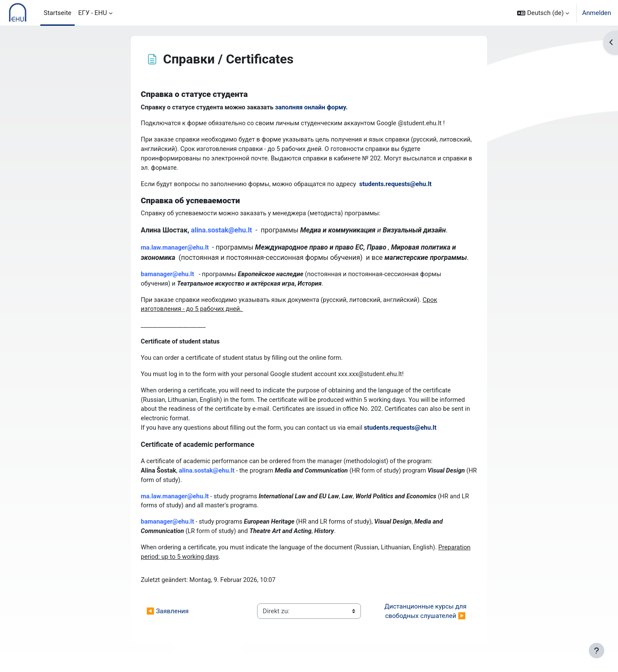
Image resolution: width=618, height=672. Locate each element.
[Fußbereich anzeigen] (597, 651)
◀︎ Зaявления (167, 620)
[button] (543, 13)
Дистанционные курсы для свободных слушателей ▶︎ (426, 620)
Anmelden (597, 13)
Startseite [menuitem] (58, 13)
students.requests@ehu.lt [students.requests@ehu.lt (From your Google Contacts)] (403, 186)
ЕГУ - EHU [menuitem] (92, 13)
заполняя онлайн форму (315, 108)
